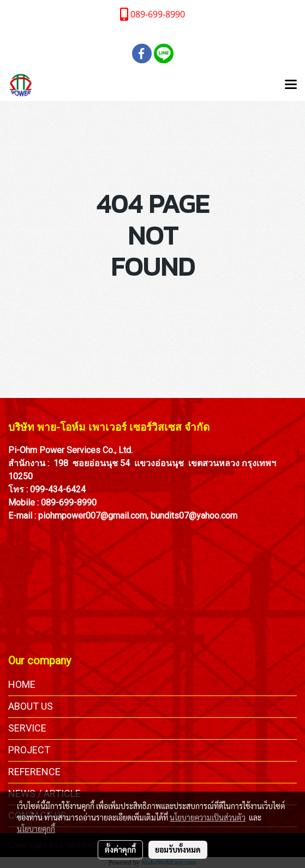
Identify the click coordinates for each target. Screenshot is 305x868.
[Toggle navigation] (291, 85)
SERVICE (27, 728)
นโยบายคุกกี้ (36, 829)
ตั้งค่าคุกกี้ (120, 849)
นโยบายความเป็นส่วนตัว (208, 817)
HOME (22, 684)
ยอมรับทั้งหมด (178, 849)
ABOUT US (31, 706)
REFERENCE (34, 772)
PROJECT (29, 750)
